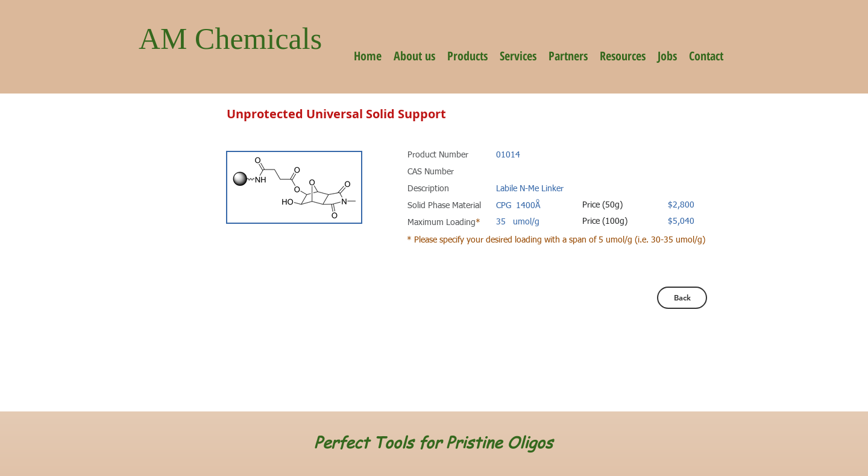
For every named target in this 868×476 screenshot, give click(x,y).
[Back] (682, 298)
